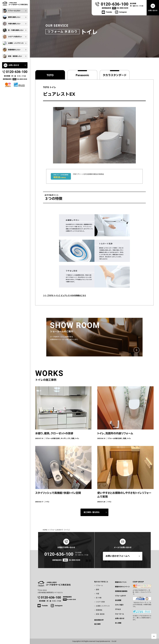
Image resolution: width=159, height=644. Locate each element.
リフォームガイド (121, 596)
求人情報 (118, 623)
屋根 (97, 590)
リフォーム (99, 586)
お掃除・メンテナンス (103, 606)
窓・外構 (99, 598)
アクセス (118, 609)
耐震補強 (99, 610)
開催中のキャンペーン (122, 587)
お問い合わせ (120, 618)
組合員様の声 (99, 620)
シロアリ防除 (100, 602)
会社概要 (118, 600)
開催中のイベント (121, 582)
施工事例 (97, 624)
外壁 (97, 594)
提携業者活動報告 (121, 591)
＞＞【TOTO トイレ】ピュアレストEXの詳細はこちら (65, 298)
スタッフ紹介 (119, 605)
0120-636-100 (59, 554)
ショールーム (119, 614)
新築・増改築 (100, 614)
